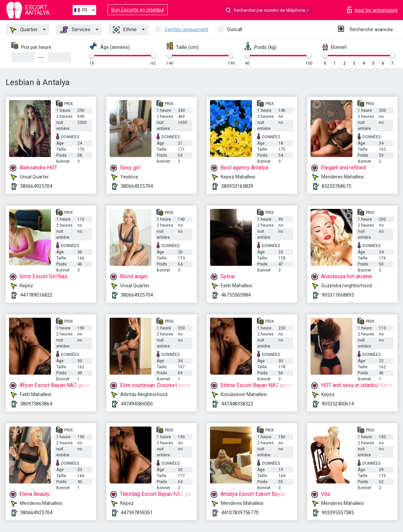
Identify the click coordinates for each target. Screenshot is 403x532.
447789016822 (36, 295)
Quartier (24, 30)
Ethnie (125, 30)
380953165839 (237, 186)
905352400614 (338, 404)
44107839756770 (240, 513)
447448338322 (237, 404)
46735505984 (236, 295)
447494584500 (137, 404)
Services (75, 30)
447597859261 (137, 513)
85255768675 (336, 186)
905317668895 (338, 295)
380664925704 (36, 186)
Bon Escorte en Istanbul (138, 10)
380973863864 (36, 404)
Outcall (235, 29)
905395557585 (338, 513)
